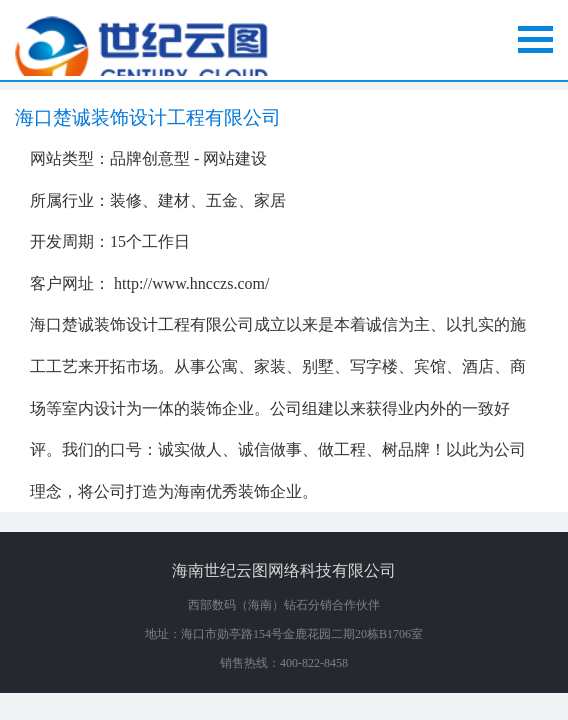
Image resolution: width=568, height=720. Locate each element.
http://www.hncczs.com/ (191, 283)
